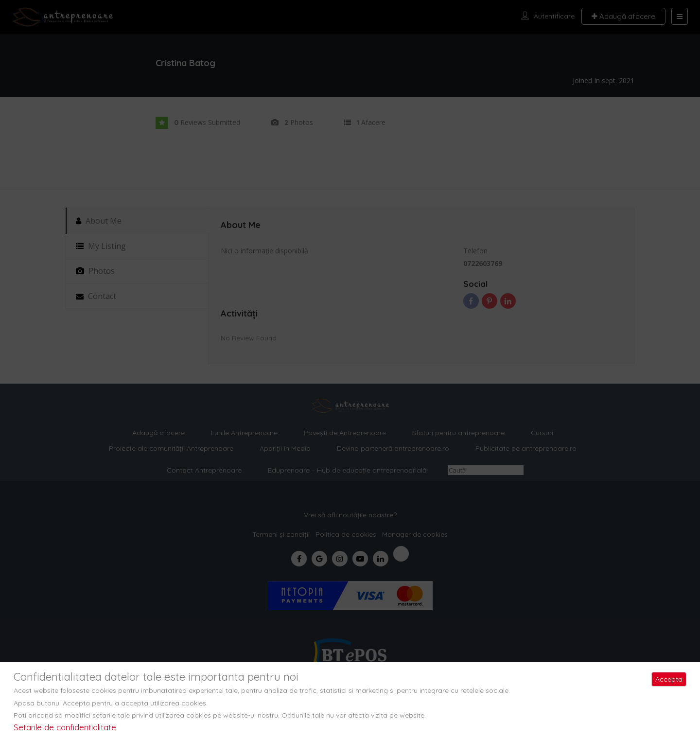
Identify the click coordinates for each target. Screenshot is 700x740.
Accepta (669, 679)
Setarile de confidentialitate (65, 727)
